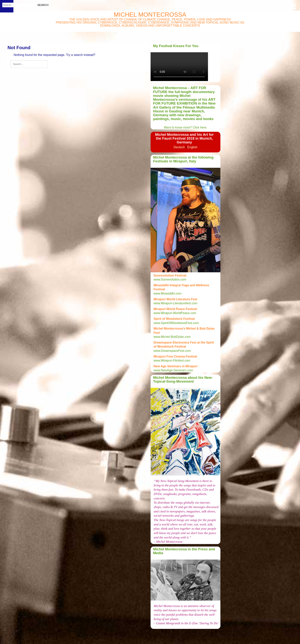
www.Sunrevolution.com (170, 279)
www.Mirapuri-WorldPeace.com (175, 313)
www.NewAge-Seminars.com (174, 370)
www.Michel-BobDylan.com (172, 337)
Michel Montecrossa (150, 15)
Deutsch (179, 147)
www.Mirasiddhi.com (168, 293)
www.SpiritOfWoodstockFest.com (176, 323)
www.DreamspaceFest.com (172, 351)
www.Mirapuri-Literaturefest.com (176, 303)
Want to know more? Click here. (185, 127)
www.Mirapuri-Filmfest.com (172, 360)
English (192, 147)
